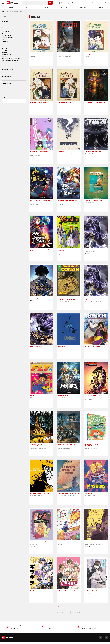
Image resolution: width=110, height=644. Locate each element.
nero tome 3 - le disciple (65, 54)
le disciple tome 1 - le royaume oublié (96, 103)
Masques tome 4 (90, 493)
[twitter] (107, 637)
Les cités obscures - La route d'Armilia (69, 493)
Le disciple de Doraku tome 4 (93, 54)
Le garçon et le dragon (64, 542)
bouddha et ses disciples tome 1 (94, 200)
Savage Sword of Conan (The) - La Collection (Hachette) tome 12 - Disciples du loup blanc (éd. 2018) (68, 299)
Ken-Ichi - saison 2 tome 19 (93, 347)
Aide (62, 3)
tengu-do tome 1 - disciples (93, 152)
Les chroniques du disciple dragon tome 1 (68, 201)
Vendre (101, 7)
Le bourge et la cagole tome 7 (66, 591)
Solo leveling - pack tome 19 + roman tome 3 (96, 299)
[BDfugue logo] (12, 3)
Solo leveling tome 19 (91, 249)
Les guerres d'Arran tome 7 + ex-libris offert (68, 445)
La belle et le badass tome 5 (38, 591)
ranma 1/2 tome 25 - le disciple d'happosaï (39, 152)
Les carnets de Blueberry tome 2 (40, 493)
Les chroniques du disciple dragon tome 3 (40, 250)
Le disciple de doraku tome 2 (39, 103)
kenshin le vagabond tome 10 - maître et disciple (69, 250)
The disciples (62, 152)
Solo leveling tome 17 (36, 347)
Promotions (82, 7)
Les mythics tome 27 (64, 395)
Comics (46, 7)
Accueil (3, 12)
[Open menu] (3, 3)
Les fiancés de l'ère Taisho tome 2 (95, 591)
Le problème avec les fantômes (39, 542)
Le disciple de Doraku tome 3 (39, 54)
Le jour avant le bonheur (92, 542)
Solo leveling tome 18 (36, 298)
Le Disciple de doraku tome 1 (66, 103)
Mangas (28, 7)
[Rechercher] (50, 3)
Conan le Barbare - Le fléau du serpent (94, 396)
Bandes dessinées (9, 7)
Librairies (72, 3)
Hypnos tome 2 (62, 347)
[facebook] (101, 637)
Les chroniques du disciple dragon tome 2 (40, 201)
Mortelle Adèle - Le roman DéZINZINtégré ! (93, 445)
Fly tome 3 (33, 395)
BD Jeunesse (64, 7)
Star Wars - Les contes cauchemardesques (37, 445)
